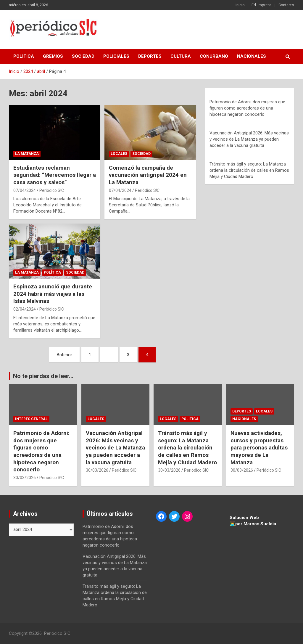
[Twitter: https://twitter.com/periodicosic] (174, 516)
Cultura (181, 56)
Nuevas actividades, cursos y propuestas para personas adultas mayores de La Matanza (259, 448)
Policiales (116, 56)
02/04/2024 (25, 309)
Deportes (150, 56)
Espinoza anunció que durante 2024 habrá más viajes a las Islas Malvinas (53, 294)
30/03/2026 (25, 478)
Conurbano (214, 56)
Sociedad (83, 56)
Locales (119, 154)
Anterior (64, 355)
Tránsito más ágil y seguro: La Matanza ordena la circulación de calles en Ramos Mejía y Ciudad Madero (249, 170)
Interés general (31, 419)
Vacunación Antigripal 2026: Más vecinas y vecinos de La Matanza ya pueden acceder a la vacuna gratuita (249, 139)
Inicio (240, 5)
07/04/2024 (25, 190)
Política (24, 56)
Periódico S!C (52, 190)
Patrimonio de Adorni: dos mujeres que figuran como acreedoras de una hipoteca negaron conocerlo (247, 108)
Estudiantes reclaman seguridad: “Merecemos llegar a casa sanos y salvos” (55, 175)
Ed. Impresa (262, 5)
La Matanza (27, 154)
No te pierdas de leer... (43, 376)
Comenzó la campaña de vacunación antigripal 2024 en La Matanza (148, 175)
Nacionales (252, 56)
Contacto (286, 5)
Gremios (53, 56)
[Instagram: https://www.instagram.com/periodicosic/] (187, 516)
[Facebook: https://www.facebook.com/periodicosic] (161, 516)
